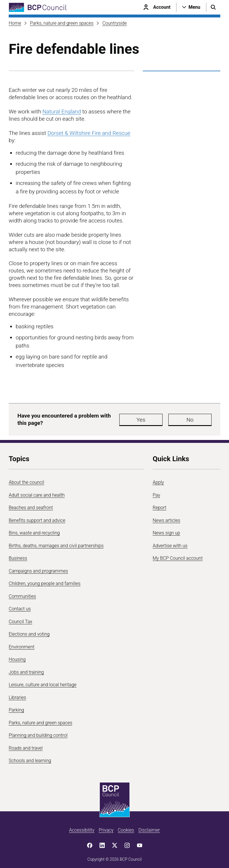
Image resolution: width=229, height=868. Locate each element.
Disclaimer (149, 827)
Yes (158, 418)
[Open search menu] (213, 7)
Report (159, 505)
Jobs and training (26, 669)
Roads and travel (26, 745)
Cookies (126, 827)
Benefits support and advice (37, 517)
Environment (22, 644)
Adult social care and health (37, 492)
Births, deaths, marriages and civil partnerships (56, 543)
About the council (26, 480)
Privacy (106, 827)
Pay (156, 492)
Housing (17, 657)
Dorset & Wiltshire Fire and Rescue (89, 133)
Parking (16, 707)
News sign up (166, 530)
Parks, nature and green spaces (62, 23)
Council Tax (20, 619)
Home (15, 23)
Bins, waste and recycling (34, 530)
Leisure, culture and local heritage (43, 682)
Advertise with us (170, 543)
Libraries (17, 695)
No (193, 418)
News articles (166, 517)
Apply (158, 480)
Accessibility (82, 827)
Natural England (62, 112)
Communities (22, 593)
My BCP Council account (178, 556)
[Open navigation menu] (191, 7)
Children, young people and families (45, 581)
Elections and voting (29, 631)
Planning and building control (38, 733)
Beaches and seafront (31, 505)
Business (18, 556)
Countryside (115, 23)
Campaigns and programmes (38, 568)
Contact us (20, 606)
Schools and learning (30, 758)
